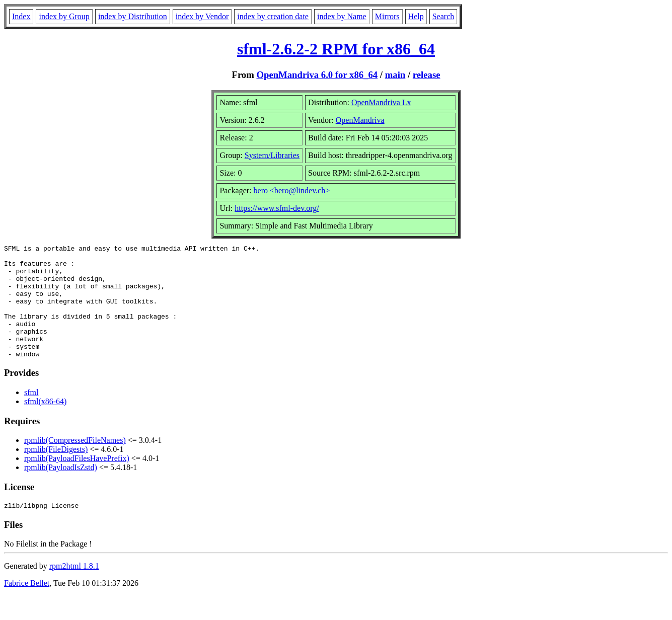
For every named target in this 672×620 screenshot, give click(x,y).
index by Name (342, 16)
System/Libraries (272, 155)
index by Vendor (202, 16)
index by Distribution (133, 16)
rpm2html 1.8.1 (74, 590)
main (395, 75)
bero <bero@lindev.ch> (292, 190)
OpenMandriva (360, 120)
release (427, 75)
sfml (31, 415)
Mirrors (387, 16)
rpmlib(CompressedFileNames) (75, 463)
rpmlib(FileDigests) (56, 472)
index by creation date (273, 16)
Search (443, 16)
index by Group (64, 16)
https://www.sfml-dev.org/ (277, 208)
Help (416, 16)
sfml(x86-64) (45, 424)
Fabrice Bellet (27, 607)
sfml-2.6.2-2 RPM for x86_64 (336, 49)
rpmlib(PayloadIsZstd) (61, 490)
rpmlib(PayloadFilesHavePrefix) (77, 481)
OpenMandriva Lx (381, 102)
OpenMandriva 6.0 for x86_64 (317, 75)
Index (21, 16)
